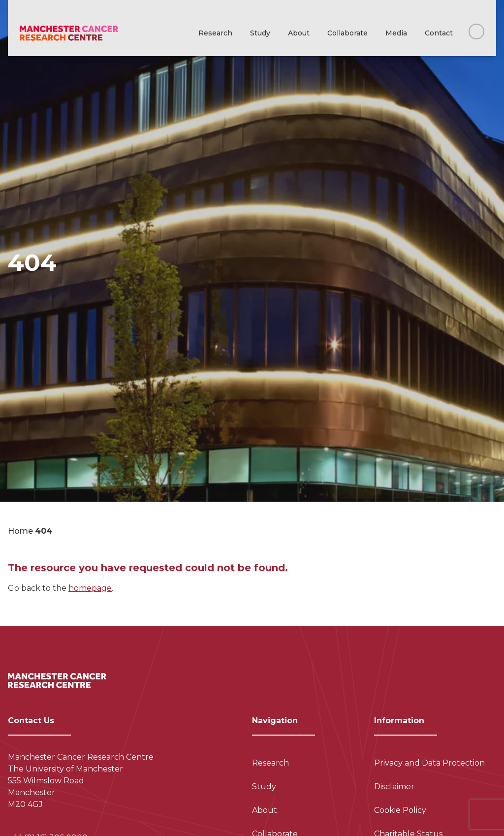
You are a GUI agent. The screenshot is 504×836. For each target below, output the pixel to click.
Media (396, 33)
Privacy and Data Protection (429, 763)
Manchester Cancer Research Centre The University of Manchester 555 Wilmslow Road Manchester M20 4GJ (81, 781)
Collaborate (347, 33)
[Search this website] (476, 32)
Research (215, 33)
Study (260, 33)
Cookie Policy (400, 810)
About (299, 33)
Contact (439, 33)
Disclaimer (394, 787)
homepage (90, 588)
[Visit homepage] (69, 33)
